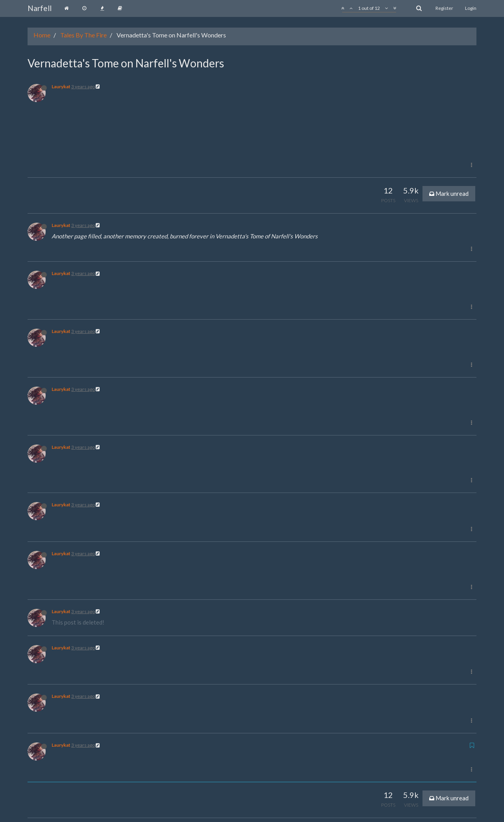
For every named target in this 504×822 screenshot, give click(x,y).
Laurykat (61, 86)
